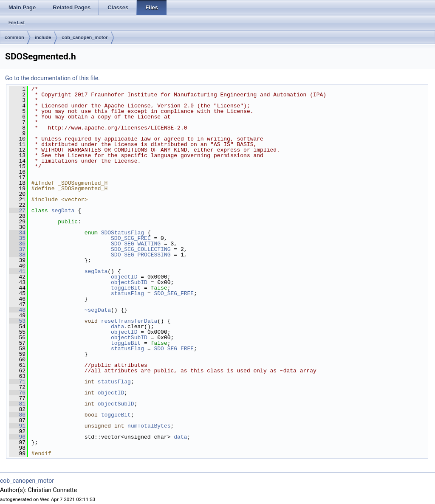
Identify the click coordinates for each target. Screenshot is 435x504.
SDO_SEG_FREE (131, 238)
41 (17, 271)
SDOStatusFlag (123, 233)
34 (17, 233)
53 (17, 321)
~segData (98, 310)
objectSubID (129, 282)
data (117, 327)
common (14, 37)
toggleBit (126, 288)
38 (17, 255)
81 (17, 404)
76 (17, 393)
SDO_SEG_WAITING (136, 244)
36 (17, 244)
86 (17, 415)
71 (17, 382)
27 (17, 211)
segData (63, 211)
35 (17, 238)
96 (17, 437)
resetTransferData (129, 321)
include (43, 37)
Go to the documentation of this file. (52, 78)
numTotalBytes (149, 426)
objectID (124, 277)
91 (17, 426)
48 (17, 310)
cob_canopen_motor (85, 37)
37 (17, 249)
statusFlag (127, 293)
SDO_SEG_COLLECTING (141, 249)
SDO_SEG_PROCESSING (141, 255)
